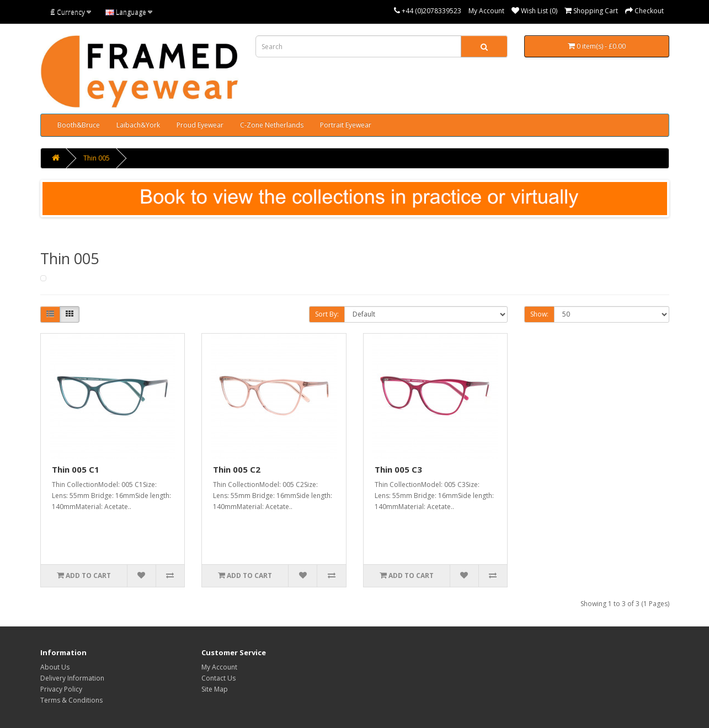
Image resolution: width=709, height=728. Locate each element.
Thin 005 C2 (237, 469)
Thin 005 (97, 158)
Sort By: (327, 314)
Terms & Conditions (71, 700)
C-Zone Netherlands (272, 125)
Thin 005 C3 (398, 469)
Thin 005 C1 (76, 469)
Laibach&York (138, 125)
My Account (486, 11)
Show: (539, 314)
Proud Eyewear (200, 125)
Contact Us (218, 678)
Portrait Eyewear (346, 125)
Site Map (215, 689)
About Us (55, 667)
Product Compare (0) (188, 315)
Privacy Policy (61, 689)
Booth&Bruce (79, 125)
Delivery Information (72, 678)
